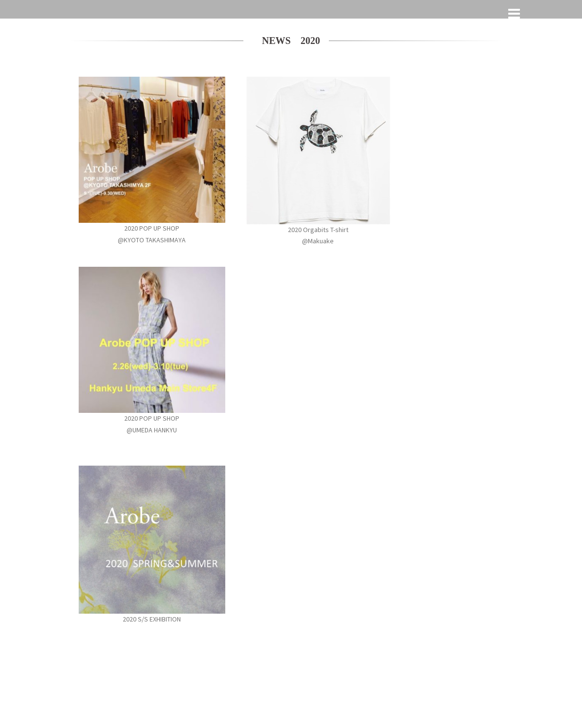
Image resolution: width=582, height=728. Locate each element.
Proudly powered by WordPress (108, 695)
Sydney (194, 695)
